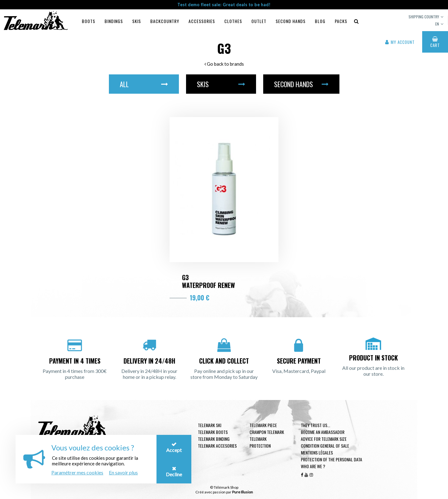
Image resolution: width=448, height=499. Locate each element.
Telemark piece (263, 425)
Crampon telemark (267, 432)
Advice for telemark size (324, 439)
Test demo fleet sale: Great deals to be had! (224, 5)
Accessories (202, 21)
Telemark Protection (260, 442)
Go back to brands (224, 64)
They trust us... (315, 425)
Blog (320, 21)
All (144, 84)
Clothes (233, 21)
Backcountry (165, 21)
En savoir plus (123, 472)
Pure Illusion (243, 492)
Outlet (259, 21)
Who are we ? (313, 466)
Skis (137, 21)
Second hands (291, 21)
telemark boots (213, 432)
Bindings (114, 21)
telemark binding (214, 439)
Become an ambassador (323, 432)
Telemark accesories (217, 446)
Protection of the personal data (331, 459)
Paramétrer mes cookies (77, 472)
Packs (341, 21)
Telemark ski (210, 425)
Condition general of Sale (325, 446)
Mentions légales (317, 452)
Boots (89, 21)
